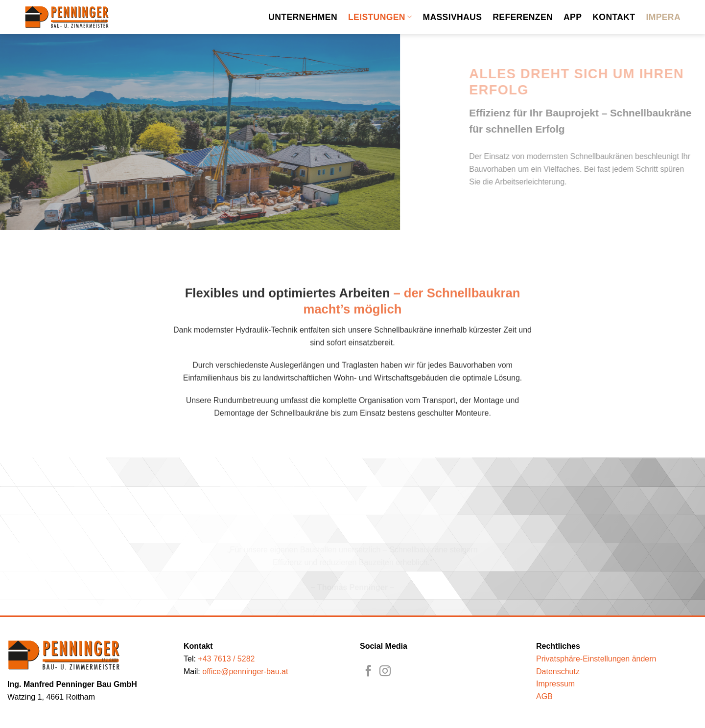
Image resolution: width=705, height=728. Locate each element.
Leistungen (380, 17)
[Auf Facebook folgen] (368, 672)
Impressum (555, 684)
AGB (544, 696)
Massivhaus (452, 17)
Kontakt (614, 17)
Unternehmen (303, 17)
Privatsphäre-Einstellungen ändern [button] (596, 659)
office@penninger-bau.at (245, 671)
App (573, 17)
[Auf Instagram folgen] (385, 672)
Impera (663, 17)
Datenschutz (558, 671)
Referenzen (523, 17)
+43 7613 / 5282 (226, 659)
